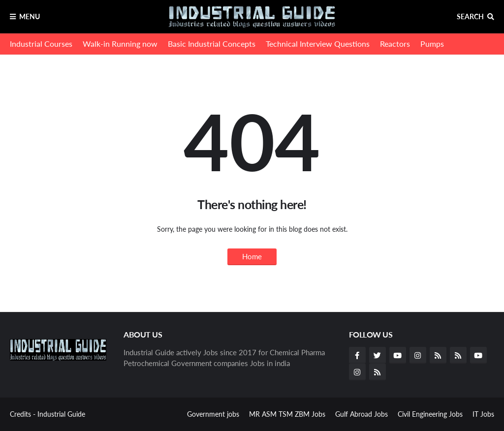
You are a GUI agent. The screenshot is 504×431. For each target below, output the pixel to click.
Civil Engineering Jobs (430, 414)
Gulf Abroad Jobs (362, 414)
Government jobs (213, 414)
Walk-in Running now (120, 44)
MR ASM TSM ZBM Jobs (287, 414)
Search (470, 16)
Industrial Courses (41, 44)
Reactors (395, 44)
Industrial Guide (61, 414)
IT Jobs (483, 414)
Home (252, 256)
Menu (30, 16)
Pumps (432, 44)
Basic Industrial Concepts (212, 44)
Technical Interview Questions (318, 44)
